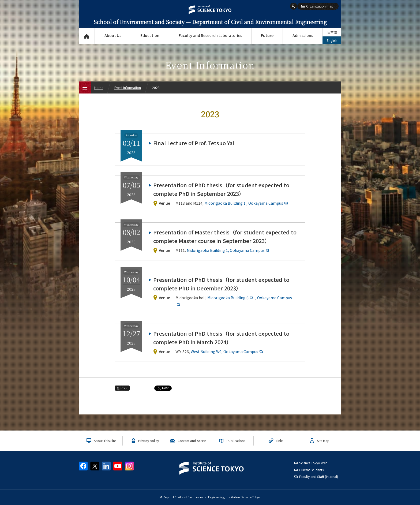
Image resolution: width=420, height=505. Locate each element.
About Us (113, 35)
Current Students (311, 470)
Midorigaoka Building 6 (231, 298)
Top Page (87, 36)
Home (99, 87)
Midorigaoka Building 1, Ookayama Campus (229, 250)
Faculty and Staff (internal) (319, 476)
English (332, 40)
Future (267, 35)
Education (150, 35)
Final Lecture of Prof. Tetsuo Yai (194, 143)
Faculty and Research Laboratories (210, 35)
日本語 (332, 32)
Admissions (303, 35)
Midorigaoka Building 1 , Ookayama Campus (247, 203)
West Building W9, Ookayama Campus (227, 351)
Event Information (128, 87)
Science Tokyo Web (313, 463)
